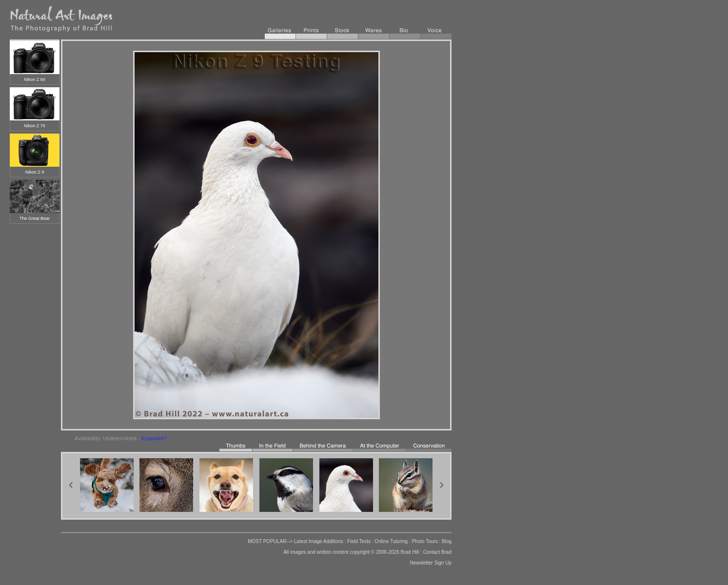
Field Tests (359, 541)
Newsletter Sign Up (431, 563)
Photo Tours (424, 541)
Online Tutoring (391, 541)
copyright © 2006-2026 (374, 552)
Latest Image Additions (319, 541)
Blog (447, 541)
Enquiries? (154, 438)
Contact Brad (437, 552)
